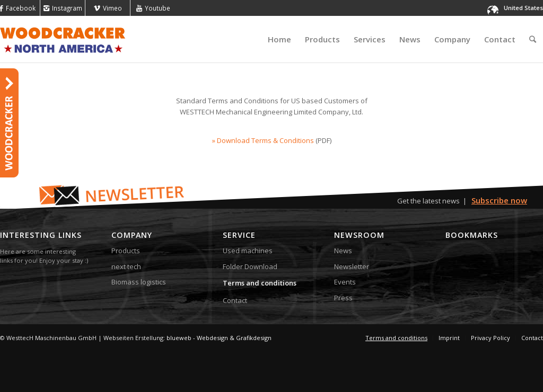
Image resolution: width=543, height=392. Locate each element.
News (343, 251)
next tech (126, 266)
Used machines (248, 251)
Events (345, 282)
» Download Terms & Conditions (263, 140)
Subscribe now (499, 200)
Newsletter (352, 266)
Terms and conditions (260, 283)
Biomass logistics (139, 282)
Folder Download (250, 266)
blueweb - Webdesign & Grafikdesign (219, 338)
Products (126, 251)
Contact (235, 300)
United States (523, 8)
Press (343, 298)
